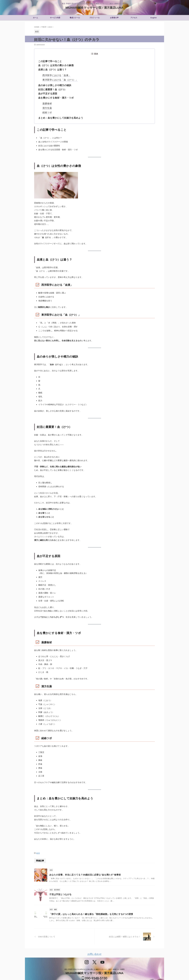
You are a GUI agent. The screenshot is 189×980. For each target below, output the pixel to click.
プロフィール (94, 18)
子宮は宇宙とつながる (60, 888)
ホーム (36, 18)
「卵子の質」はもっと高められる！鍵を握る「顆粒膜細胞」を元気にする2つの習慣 (89, 908)
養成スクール (75, 18)
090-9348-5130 (95, 972)
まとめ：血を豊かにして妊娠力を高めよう (58, 112)
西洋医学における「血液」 (54, 74)
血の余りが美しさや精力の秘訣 (53, 83)
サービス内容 (55, 18)
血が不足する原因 (47, 90)
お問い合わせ (94, 948)
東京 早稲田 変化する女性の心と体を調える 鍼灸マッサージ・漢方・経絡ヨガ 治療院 (94, 963)
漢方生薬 (46, 103)
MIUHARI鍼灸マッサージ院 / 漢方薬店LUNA (94, 8)
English (154, 18)
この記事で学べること (49, 61)
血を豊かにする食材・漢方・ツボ (54, 94)
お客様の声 (114, 18)
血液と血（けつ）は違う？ (51, 69)
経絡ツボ (46, 107)
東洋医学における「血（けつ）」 (57, 78)
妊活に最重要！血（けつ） (51, 87)
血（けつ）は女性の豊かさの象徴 (54, 65)
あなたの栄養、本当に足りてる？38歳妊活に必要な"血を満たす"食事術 (83, 869)
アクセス (134, 18)
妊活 (38, 847)
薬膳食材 (46, 99)
